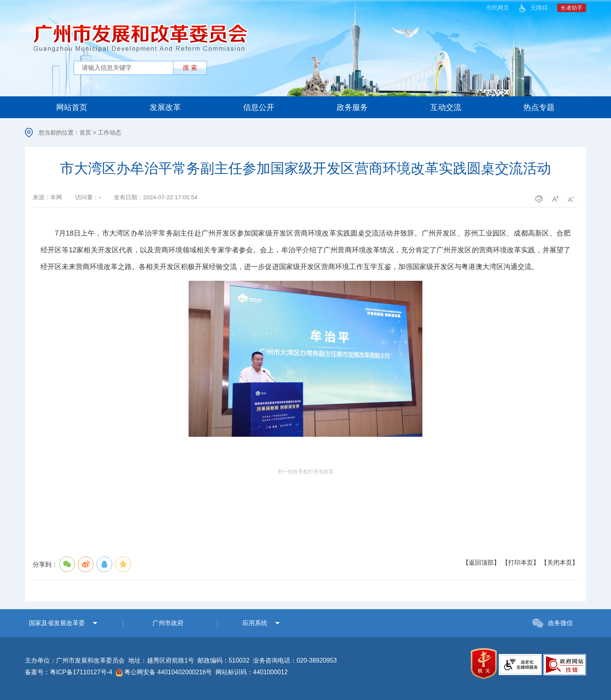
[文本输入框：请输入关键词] (125, 68)
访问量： (88, 197)
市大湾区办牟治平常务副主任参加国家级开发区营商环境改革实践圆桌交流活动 (305, 168)
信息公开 (259, 107)
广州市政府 (168, 623)
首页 (85, 132)
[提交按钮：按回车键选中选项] (190, 68)
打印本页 (521, 563)
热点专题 (539, 107)
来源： (47, 197)
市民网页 (498, 8)
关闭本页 (560, 563)
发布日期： (155, 197)
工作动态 (109, 132)
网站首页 (72, 107)
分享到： (83, 564)
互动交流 (446, 107)
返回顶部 (481, 563)
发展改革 (165, 107)
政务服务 (352, 107)
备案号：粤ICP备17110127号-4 (69, 672)
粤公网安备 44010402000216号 (164, 673)
